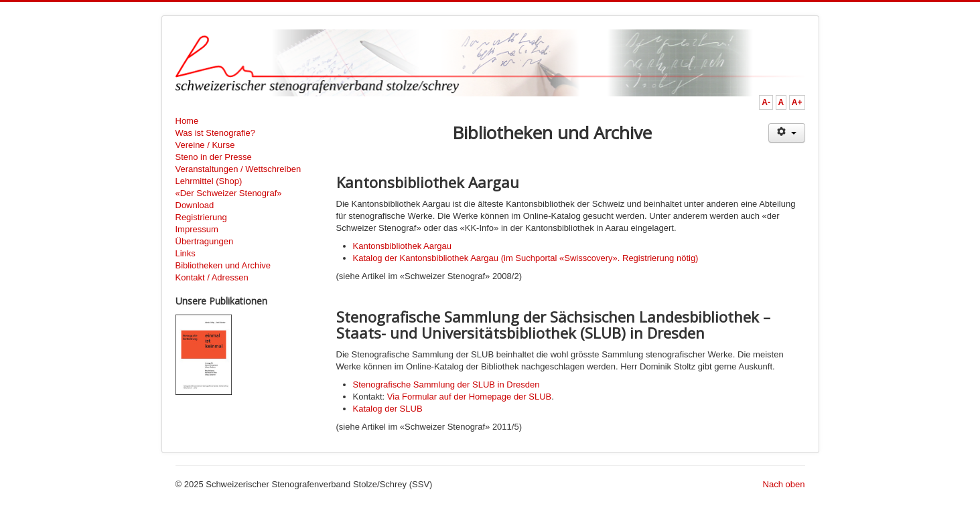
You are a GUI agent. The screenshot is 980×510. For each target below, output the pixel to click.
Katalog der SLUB (388, 409)
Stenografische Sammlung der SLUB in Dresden (446, 385)
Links (186, 253)
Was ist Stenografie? (215, 133)
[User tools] (787, 133)
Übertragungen (205, 241)
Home (187, 121)
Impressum (197, 229)
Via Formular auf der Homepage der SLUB (469, 397)
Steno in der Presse (214, 157)
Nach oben (784, 484)
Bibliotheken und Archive (223, 265)
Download (195, 205)
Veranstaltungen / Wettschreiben (238, 169)
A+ (797, 102)
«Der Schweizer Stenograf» (229, 193)
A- (766, 102)
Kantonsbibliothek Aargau (402, 246)
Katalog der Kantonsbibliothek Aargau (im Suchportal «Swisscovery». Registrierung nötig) (526, 258)
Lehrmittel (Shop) (209, 181)
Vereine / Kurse (205, 145)
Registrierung (201, 217)
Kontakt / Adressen (212, 277)
